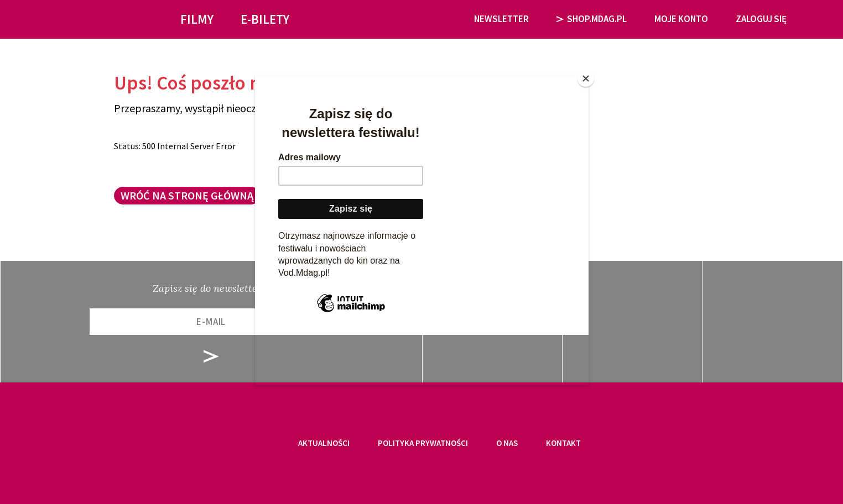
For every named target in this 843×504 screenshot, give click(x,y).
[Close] (586, 78)
